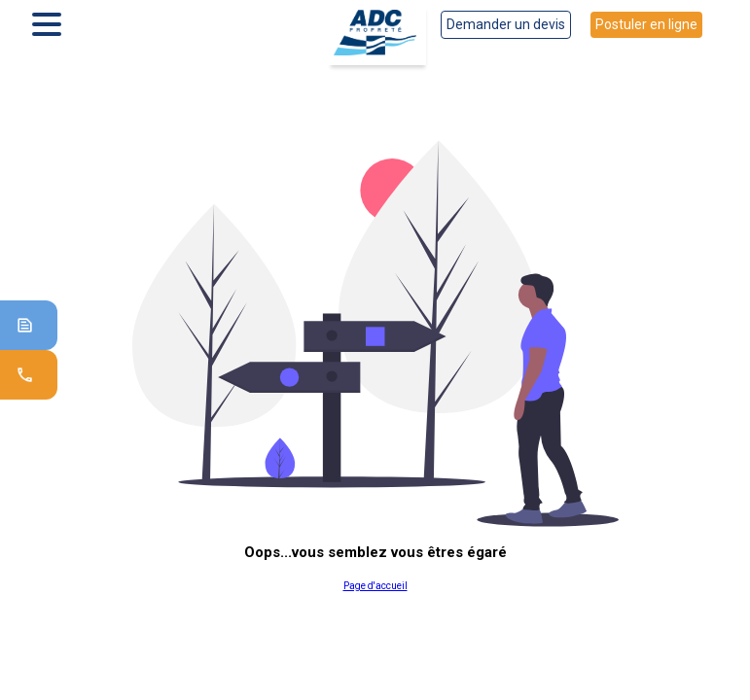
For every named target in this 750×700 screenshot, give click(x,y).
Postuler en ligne (646, 24)
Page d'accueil (375, 586)
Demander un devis (506, 24)
